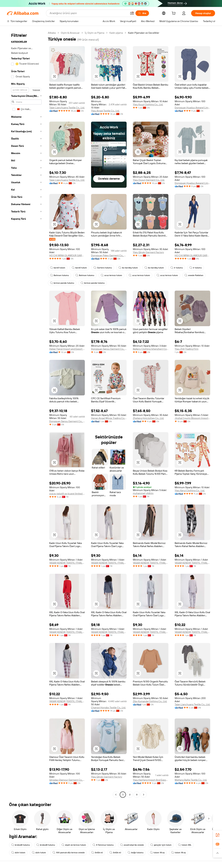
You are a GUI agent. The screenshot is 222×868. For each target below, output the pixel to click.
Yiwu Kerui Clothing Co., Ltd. (190, 490)
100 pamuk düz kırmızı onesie (69, 853)
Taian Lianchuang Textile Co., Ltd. (67, 108)
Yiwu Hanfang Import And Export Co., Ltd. (151, 780)
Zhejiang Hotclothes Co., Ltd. (148, 418)
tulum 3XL (185, 845)
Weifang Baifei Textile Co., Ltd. (191, 780)
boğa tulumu (136, 853)
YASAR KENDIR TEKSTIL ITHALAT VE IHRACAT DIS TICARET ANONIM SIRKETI (67, 563)
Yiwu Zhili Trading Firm (187, 349)
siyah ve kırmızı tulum (74, 845)
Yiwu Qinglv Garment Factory (148, 252)
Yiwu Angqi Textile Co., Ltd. (105, 111)
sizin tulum (18, 853)
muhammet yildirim (143, 493)
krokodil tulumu (21, 845)
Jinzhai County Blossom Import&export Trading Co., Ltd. (192, 418)
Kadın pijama (116, 33)
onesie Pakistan (194, 275)
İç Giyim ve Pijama (95, 33)
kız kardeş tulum (128, 268)
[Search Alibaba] (88, 13)
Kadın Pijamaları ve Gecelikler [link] (144, 33)
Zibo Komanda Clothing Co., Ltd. (150, 701)
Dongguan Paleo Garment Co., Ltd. (109, 255)
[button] (132, 13)
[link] (217, 835)
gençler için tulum (161, 845)
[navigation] (26, 414)
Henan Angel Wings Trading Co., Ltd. (109, 418)
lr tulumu (177, 268)
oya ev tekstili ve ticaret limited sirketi (67, 494)
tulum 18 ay (157, 853)
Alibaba (52, 33)
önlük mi (97, 853)
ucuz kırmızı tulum (111, 275)
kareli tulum (58, 268)
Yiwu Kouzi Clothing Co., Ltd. (148, 104)
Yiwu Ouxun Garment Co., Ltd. (149, 180)
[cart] (174, 14)
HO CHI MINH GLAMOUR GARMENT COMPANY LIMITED (67, 255)
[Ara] (142, 13)
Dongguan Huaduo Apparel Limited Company (192, 108)
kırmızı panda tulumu (62, 283)
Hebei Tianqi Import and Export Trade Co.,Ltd (67, 349)
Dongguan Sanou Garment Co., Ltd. (109, 349)
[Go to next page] (144, 795)
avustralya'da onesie (132, 845)
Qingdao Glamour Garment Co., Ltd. (67, 780)
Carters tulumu (103, 268)
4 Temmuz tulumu (103, 845)
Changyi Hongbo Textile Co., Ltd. (108, 708)
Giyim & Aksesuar (70, 33)
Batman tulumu (59, 275)
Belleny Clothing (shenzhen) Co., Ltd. (151, 349)
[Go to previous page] (116, 795)
